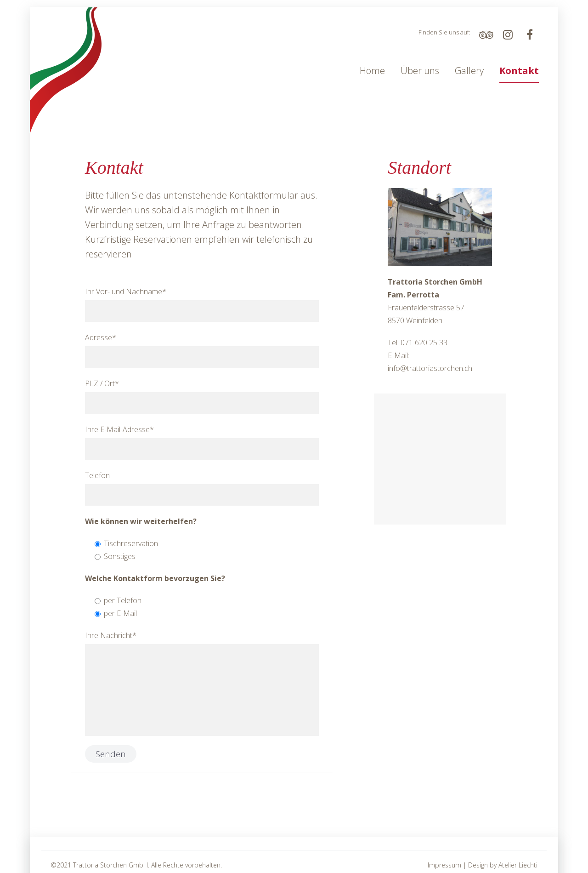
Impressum (444, 865)
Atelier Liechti (518, 865)
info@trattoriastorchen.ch (430, 368)
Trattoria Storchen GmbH (110, 865)
